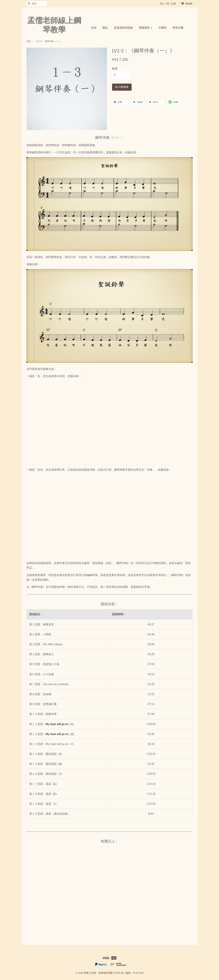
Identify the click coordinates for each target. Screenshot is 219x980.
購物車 (189, 4)
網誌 (105, 28)
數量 (115, 69)
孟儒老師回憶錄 (123, 28)
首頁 (94, 28)
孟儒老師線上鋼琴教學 (54, 25)
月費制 (162, 28)
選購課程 (146, 28)
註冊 (173, 4)
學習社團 (178, 28)
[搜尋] (37, 4)
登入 (162, 4)
